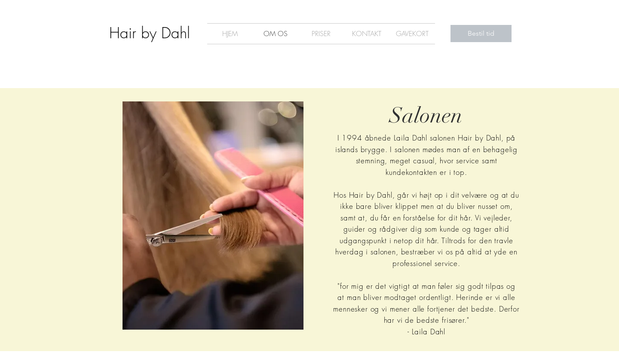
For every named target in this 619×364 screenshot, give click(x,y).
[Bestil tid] (481, 34)
